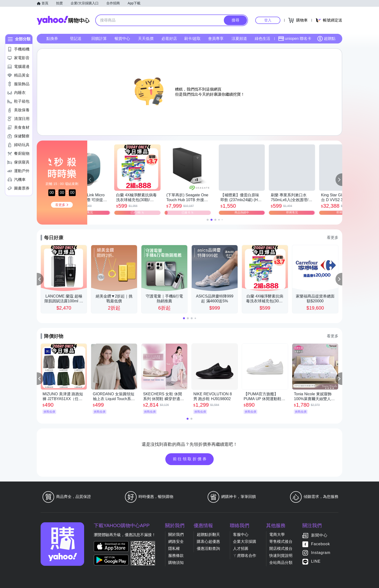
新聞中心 (319, 535)
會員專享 (216, 39)
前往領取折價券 (190, 459)
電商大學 (277, 535)
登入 (268, 20)
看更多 (333, 237)
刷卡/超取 (192, 39)
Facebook (321, 544)
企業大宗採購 (245, 542)
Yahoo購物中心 (63, 20)
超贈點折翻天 (208, 535)
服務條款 (176, 556)
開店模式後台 (281, 549)
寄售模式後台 (281, 542)
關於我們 (176, 535)
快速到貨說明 (281, 556)
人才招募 (241, 549)
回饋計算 (99, 39)
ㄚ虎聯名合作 (245, 556)
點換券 (52, 39)
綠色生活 (262, 39)
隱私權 (174, 549)
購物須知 (176, 563)
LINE (316, 561)
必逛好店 (169, 39)
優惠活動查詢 (208, 549)
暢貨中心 (122, 39)
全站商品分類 (281, 563)
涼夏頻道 (239, 39)
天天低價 (146, 39)
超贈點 (326, 39)
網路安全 (176, 542)
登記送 (76, 39)
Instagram (321, 553)
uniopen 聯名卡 (295, 39)
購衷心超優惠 (208, 542)
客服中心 (241, 535)
